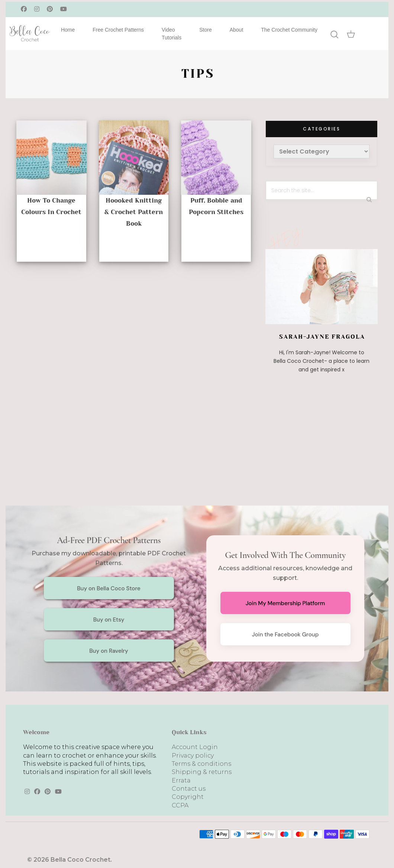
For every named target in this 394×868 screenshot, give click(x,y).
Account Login (195, 747)
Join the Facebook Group (285, 635)
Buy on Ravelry (109, 651)
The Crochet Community (289, 30)
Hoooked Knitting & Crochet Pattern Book (134, 212)
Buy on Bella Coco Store (109, 588)
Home (68, 30)
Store (205, 30)
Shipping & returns (202, 772)
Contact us (189, 789)
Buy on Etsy (109, 620)
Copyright (188, 797)
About (237, 30)
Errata (181, 780)
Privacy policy (193, 756)
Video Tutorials (172, 34)
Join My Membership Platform (285, 603)
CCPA (180, 805)
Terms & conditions (201, 764)
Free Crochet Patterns (118, 30)
